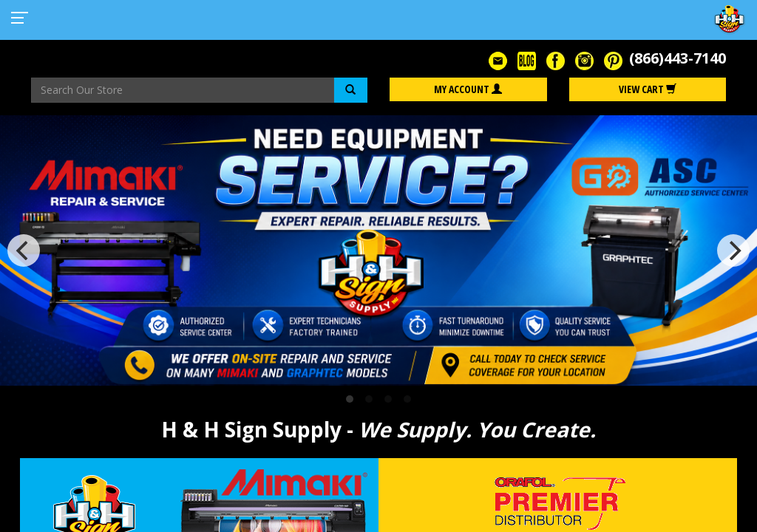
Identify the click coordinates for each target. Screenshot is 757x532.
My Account (468, 89)
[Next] (733, 250)
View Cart (648, 89)
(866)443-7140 (678, 58)
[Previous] (24, 250)
